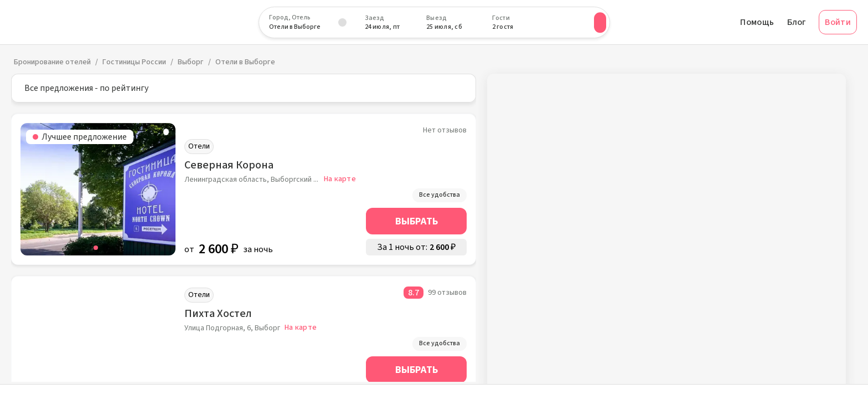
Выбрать (417, 221)
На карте (340, 179)
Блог (796, 22)
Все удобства (440, 195)
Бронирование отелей (52, 62)
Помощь (757, 22)
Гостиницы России (134, 62)
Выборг (191, 62)
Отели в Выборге (245, 62)
